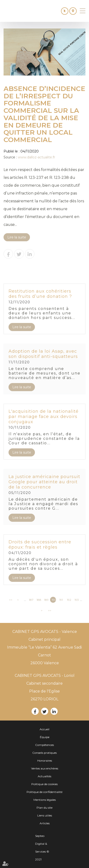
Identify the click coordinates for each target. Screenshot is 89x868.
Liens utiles (45, 815)
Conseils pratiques (44, 753)
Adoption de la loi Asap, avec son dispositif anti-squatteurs (43, 354)
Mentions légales (45, 800)
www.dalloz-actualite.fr (36, 157)
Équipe (45, 737)
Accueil (44, 729)
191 (61, 600)
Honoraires (45, 761)
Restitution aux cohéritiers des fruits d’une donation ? (40, 294)
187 (31, 600)
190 (54, 600)
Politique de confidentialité (44, 792)
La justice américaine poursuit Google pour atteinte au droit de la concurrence (44, 482)
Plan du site (44, 808)
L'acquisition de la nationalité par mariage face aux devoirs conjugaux (44, 417)
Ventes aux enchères (45, 768)
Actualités (44, 776)
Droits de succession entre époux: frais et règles (40, 545)
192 (69, 600)
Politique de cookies (44, 784)
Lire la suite (17, 237)
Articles (45, 823)
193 (77, 600)
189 (46, 600)
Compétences (44, 745)
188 (39, 600)
